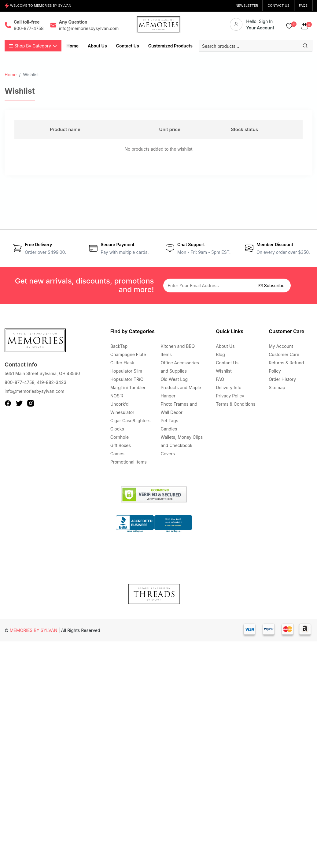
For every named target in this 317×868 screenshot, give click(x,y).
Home (11, 75)
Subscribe (272, 286)
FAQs (303, 6)
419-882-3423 (52, 382)
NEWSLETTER (247, 6)
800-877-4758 (19, 382)
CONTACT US (278, 6)
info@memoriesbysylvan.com (34, 391)
